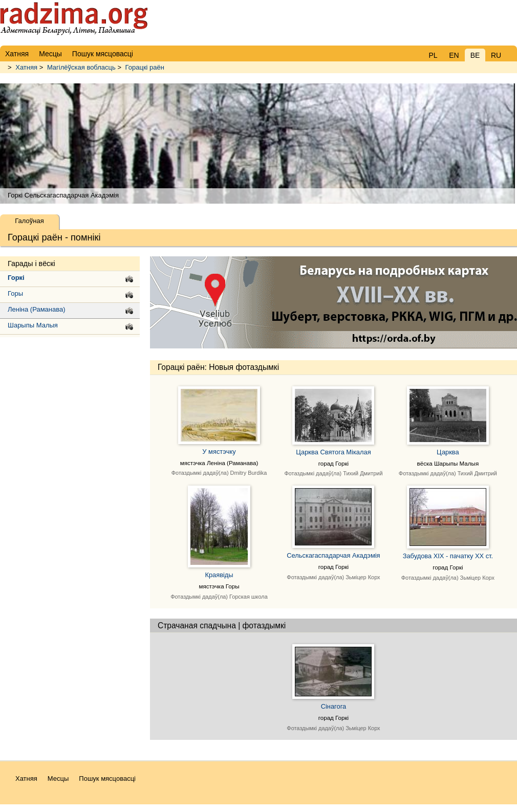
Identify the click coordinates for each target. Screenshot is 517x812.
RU (496, 55)
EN (454, 55)
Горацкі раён (145, 67)
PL (433, 55)
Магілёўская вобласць (81, 67)
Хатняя (26, 67)
